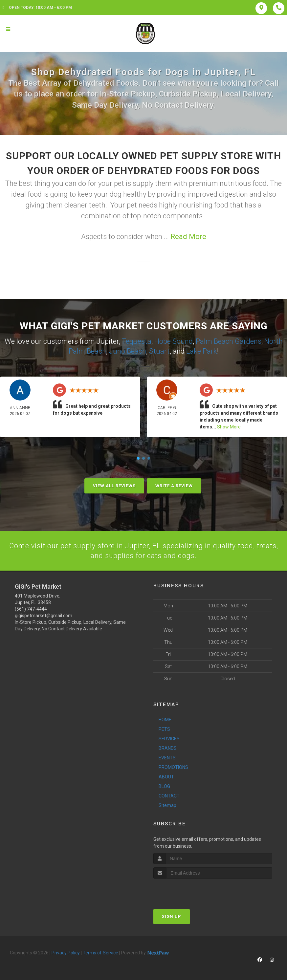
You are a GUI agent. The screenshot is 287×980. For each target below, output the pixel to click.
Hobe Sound (174, 341)
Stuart (159, 350)
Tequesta (137, 341)
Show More (229, 426)
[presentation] (188, 891)
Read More (188, 237)
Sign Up (172, 916)
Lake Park (202, 350)
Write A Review (174, 485)
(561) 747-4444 (31, 609)
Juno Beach (128, 350)
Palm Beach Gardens (229, 341)
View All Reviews (114, 485)
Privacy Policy (66, 952)
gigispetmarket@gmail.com (44, 615)
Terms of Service (100, 952)
